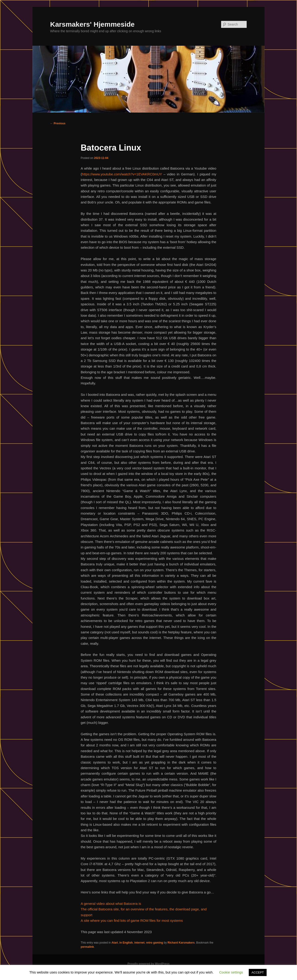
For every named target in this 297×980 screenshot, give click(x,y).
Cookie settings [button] (231, 972)
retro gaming (154, 943)
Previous (58, 123)
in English (126, 943)
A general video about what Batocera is (111, 904)
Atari (115, 943)
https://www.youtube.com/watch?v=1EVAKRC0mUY (122, 174)
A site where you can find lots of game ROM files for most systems (132, 920)
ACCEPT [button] (258, 972)
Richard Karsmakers (181, 943)
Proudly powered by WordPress (148, 964)
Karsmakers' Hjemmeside (92, 24)
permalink (87, 947)
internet (139, 943)
